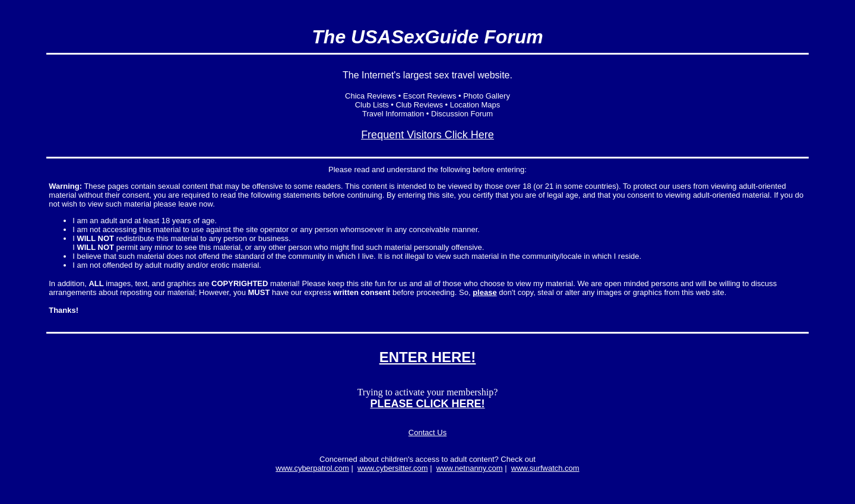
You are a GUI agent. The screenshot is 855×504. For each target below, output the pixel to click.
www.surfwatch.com (545, 468)
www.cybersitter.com (392, 468)
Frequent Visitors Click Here (427, 135)
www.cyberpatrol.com (312, 468)
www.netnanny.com (470, 468)
